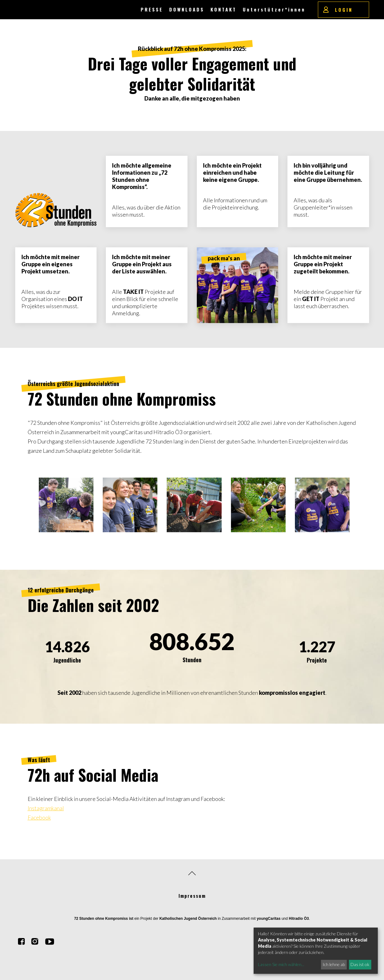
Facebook (39, 817)
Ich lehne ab (334, 964)
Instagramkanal (46, 808)
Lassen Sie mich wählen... (281, 964)
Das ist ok (360, 964)
